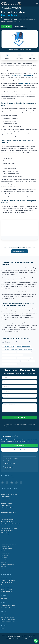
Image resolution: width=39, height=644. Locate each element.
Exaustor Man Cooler (6, 496)
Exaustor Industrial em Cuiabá (9, 352)
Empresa (3, 595)
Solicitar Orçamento (20, 27)
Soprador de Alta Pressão (7, 530)
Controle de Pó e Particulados (8, 617)
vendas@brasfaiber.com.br (11, 461)
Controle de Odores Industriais (8, 619)
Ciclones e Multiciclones (6, 549)
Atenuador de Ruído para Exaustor (9, 544)
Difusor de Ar (4, 585)
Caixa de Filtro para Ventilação (8, 580)
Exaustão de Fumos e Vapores (8, 622)
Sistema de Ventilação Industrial (8, 606)
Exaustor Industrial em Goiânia (28, 361)
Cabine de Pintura (5, 546)
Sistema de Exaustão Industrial (8, 608)
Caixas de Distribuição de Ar (7, 578)
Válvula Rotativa (5, 569)
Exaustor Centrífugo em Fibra (8, 521)
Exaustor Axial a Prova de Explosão (9, 494)
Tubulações (4, 567)
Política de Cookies (29, 639)
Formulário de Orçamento (7, 592)
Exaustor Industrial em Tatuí (8, 346)
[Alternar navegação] (37, 3)
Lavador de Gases (5, 560)
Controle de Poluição (7, 541)
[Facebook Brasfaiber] (2, 483)
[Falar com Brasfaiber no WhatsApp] (19, 445)
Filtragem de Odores (6, 553)
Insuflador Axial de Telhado (7, 587)
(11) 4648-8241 (8, 458)
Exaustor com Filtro (5, 505)
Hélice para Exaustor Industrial (8, 508)
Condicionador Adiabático (7, 583)
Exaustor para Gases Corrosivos (8, 510)
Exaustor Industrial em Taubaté (24, 346)
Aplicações (4, 612)
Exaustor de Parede (5, 501)
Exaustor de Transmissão (7, 503)
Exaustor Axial (4, 492)
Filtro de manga (5, 558)
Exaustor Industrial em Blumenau (10, 364)
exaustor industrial (25, 83)
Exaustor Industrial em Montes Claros (11, 361)
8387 (14, 458)
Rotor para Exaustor (6, 533)
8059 (17, 458)
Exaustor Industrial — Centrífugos (11, 516)
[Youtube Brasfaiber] (12, 483)
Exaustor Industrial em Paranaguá (10, 349)
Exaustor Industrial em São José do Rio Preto (12, 355)
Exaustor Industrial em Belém (26, 349)
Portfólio (4, 626)
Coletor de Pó (4, 562)
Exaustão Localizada (6, 551)
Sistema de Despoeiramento (7, 564)
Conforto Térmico (6, 575)
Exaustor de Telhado (6, 499)
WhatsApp (7, 27)
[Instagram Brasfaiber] (16, 483)
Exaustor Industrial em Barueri (9, 358)
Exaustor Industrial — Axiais (9, 489)
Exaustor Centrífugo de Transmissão (9, 528)
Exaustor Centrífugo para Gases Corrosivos (11, 524)
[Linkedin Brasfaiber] (7, 483)
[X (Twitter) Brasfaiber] (21, 483)
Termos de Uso (20, 639)
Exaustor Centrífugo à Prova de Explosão (10, 526)
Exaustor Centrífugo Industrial (8, 519)
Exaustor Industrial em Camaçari (25, 358)
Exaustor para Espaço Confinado (8, 512)
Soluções (4, 602)
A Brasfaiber (4, 599)
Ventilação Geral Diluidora (7, 589)
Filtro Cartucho (4, 555)
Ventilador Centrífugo (6, 535)
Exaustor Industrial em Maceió (24, 352)
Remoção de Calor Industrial (7, 615)
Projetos (3, 629)
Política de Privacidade (11, 639)
